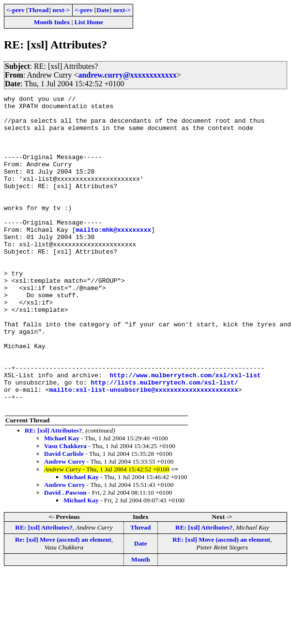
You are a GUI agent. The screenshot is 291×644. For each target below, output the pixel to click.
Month (141, 622)
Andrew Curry (65, 524)
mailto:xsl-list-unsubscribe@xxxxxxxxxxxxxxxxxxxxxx (144, 449)
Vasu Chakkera (65, 508)
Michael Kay (62, 501)
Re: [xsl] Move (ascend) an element (63, 602)
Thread (38, 10)
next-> (61, 10)
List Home (89, 22)
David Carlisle (64, 516)
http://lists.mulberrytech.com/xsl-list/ (164, 440)
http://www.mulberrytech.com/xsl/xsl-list (185, 432)
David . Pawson (65, 555)
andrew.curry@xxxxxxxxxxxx (127, 75)
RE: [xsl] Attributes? (53, 493)
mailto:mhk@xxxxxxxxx (113, 257)
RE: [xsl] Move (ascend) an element (221, 602)
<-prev (15, 10)
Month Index (52, 22)
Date (103, 10)
